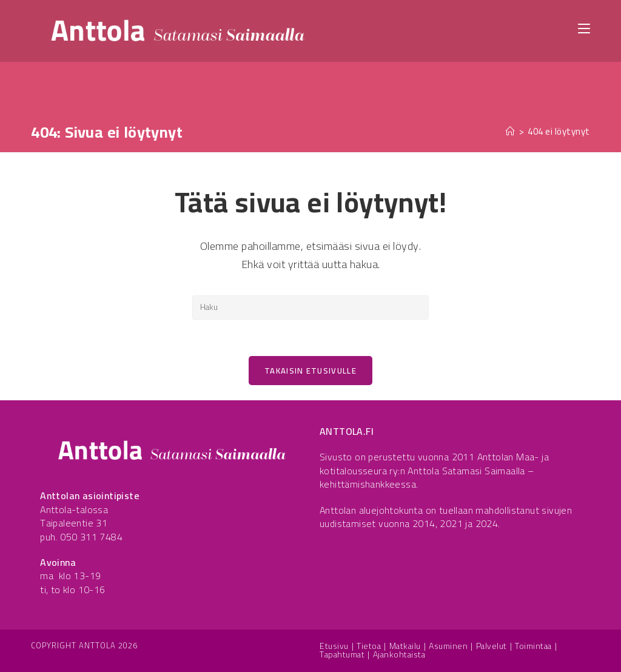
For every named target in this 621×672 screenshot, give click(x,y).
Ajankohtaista (399, 654)
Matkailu (405, 646)
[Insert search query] (310, 307)
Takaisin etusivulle (310, 371)
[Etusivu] (511, 131)
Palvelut (492, 646)
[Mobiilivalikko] (584, 28)
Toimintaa (533, 646)
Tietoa (369, 646)
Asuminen (448, 646)
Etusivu (334, 646)
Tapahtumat (342, 654)
